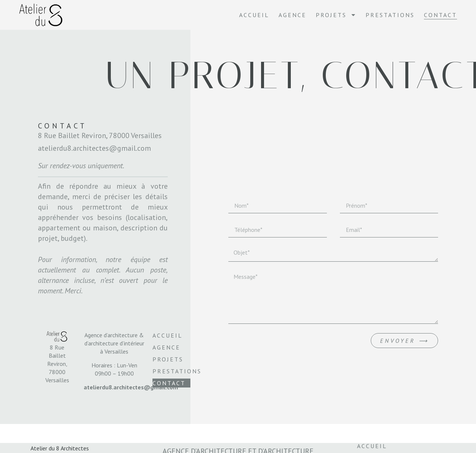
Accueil (254, 15)
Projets (336, 15)
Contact (440, 15)
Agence (292, 15)
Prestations (390, 15)
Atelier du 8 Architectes (60, 448)
